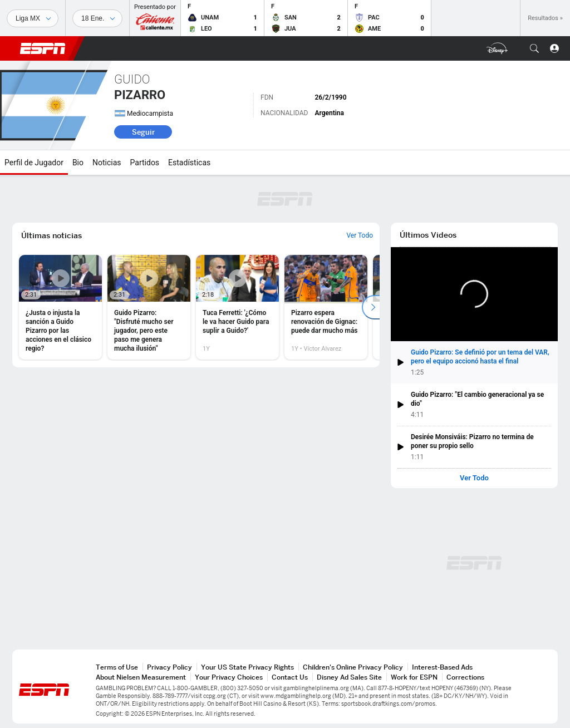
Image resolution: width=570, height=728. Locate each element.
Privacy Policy (169, 667)
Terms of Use (117, 667)
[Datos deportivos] (97, 18)
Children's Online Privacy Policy (353, 667)
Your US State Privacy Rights (247, 667)
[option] (60, 307)
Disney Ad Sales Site (349, 677)
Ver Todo (474, 478)
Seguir (143, 132)
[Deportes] (33, 18)
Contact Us (290, 677)
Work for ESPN (414, 677)
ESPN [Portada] (43, 48)
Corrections (465, 677)
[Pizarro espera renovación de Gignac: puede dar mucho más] (326, 307)
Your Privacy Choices (229, 677)
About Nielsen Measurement (141, 677)
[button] (534, 48)
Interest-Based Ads (442, 667)
